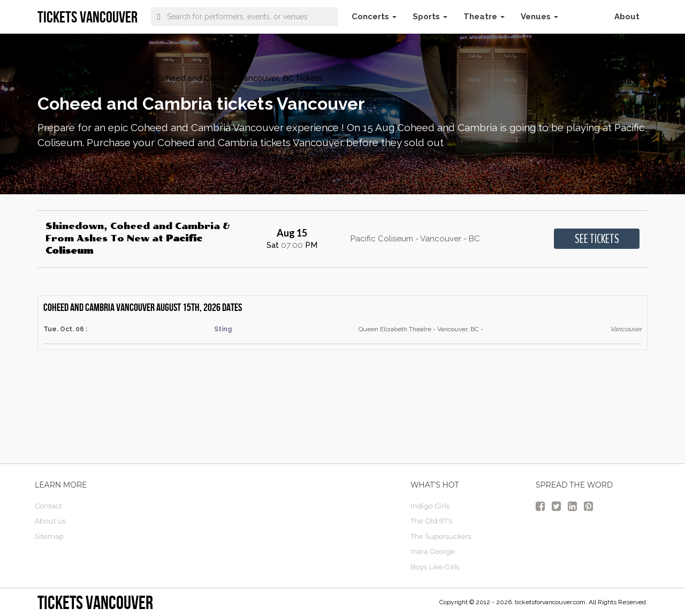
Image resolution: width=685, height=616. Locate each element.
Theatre (484, 17)
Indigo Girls (430, 506)
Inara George (433, 551)
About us (50, 521)
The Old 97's (431, 521)
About (627, 17)
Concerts (374, 17)
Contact (48, 506)
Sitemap (49, 536)
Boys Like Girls (435, 567)
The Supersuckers (441, 536)
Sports (430, 17)
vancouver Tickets (71, 78)
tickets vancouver (95, 602)
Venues (539, 17)
